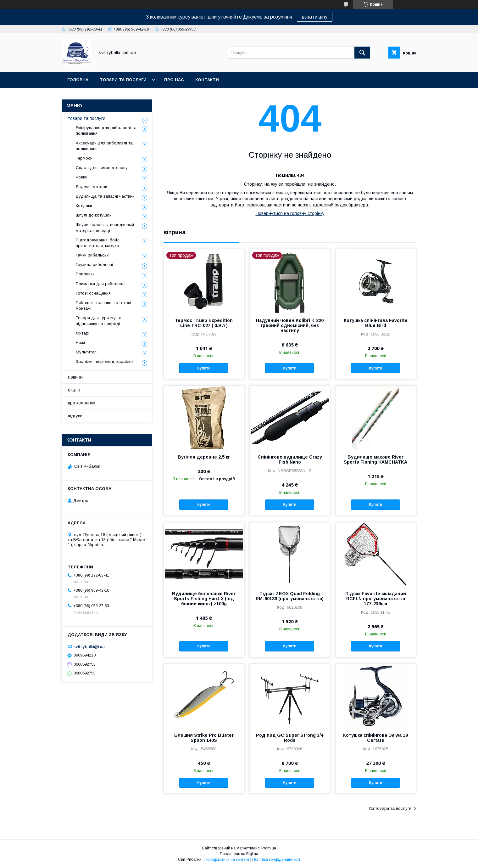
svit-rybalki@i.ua (89, 646)
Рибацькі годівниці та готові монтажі (103, 305)
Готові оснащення (93, 293)
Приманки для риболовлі (101, 284)
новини (75, 377)
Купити (204, 368)
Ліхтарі (83, 333)
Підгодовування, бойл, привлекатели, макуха (98, 243)
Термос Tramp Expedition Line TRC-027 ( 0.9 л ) (204, 323)
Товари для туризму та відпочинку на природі (99, 321)
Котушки (84, 206)
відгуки (75, 416)
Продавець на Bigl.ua (239, 854)
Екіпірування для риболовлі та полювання (106, 130)
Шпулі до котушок (94, 215)
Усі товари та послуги (390, 808)
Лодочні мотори (92, 187)
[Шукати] (362, 53)
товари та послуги (123, 80)
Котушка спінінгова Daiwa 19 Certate (375, 738)
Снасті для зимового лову (102, 168)
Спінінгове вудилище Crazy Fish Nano (290, 459)
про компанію (82, 403)
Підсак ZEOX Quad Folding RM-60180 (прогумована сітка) (290, 596)
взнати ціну (315, 17)
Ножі (80, 343)
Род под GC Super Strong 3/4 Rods (290, 738)
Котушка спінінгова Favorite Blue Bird (376, 323)
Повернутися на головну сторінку (290, 213)
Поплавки (85, 274)
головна (78, 80)
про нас (174, 80)
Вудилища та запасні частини (105, 196)
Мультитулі (87, 352)
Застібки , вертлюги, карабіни (105, 361)
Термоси (84, 158)
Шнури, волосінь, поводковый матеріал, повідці (105, 227)
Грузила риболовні (94, 265)
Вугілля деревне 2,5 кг (204, 457)
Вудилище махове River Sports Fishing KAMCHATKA (375, 459)
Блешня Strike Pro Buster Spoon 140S (204, 738)
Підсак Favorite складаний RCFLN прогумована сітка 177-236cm (376, 599)
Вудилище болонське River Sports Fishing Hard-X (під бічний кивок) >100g (204, 599)
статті (74, 390)
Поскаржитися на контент (227, 860)
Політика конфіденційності (276, 860)
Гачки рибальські (93, 255)
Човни (82, 177)
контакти (207, 80)
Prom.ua (269, 848)
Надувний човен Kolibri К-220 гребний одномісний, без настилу (290, 325)
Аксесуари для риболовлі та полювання (104, 146)
